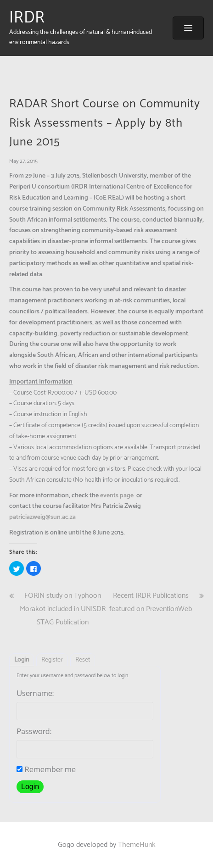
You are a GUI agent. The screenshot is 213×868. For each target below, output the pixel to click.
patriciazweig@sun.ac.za (42, 517)
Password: (34, 732)
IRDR (27, 18)
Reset (83, 660)
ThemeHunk (137, 845)
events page (117, 496)
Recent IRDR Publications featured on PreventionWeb (151, 602)
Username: (35, 694)
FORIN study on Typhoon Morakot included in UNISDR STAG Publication (63, 609)
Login (22, 660)
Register (52, 660)
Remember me (46, 770)
